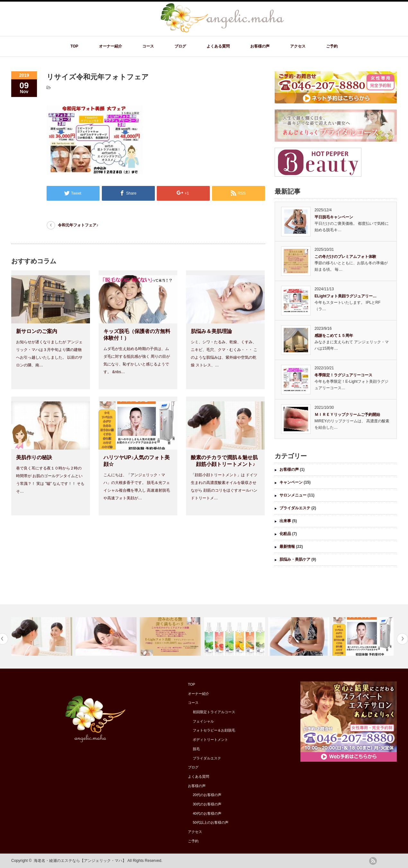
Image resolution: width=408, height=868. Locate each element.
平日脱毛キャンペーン (334, 217)
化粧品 (285, 534)
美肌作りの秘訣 (34, 457)
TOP (74, 46)
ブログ (180, 46)
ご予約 (332, 46)
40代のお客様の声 (207, 813)
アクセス (298, 46)
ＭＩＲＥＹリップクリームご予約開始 (347, 415)
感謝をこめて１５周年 (334, 336)
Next (402, 639)
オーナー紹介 (111, 46)
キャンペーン (291, 482)
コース (148, 46)
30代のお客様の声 (207, 804)
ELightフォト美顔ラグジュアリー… (346, 296)
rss (373, 861)
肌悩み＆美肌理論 (211, 331)
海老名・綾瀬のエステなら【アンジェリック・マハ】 (80, 861)
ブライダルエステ (295, 508)
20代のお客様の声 (207, 795)
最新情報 (287, 547)
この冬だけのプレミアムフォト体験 (345, 257)
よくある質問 (218, 46)
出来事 (285, 521)
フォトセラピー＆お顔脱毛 (214, 730)
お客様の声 (260, 46)
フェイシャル (203, 721)
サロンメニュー (293, 495)
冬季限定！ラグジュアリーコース (343, 375)
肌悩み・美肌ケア (295, 559)
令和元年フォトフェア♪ (78, 225)
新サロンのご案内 (37, 331)
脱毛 (196, 749)
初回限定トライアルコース (214, 712)
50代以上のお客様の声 (211, 822)
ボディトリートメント (210, 740)
